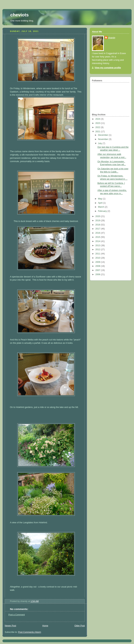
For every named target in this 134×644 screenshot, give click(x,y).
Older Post (80, 626)
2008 (98, 266)
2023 (98, 123)
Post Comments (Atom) (30, 632)
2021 (98, 132)
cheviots (20, 15)
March (101, 207)
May (100, 199)
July (100, 143)
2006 (98, 274)
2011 (98, 254)
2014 (98, 241)
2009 (98, 262)
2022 (98, 127)
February (103, 211)
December (103, 135)
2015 (98, 237)
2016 (98, 233)
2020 (98, 216)
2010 (98, 258)
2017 (98, 229)
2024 (98, 119)
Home (45, 626)
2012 (98, 250)
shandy (112, 38)
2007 (98, 270)
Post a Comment (17, 615)
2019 (98, 221)
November (103, 139)
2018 (98, 225)
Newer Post (10, 626)
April (101, 203)
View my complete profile (108, 68)
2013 (98, 245)
